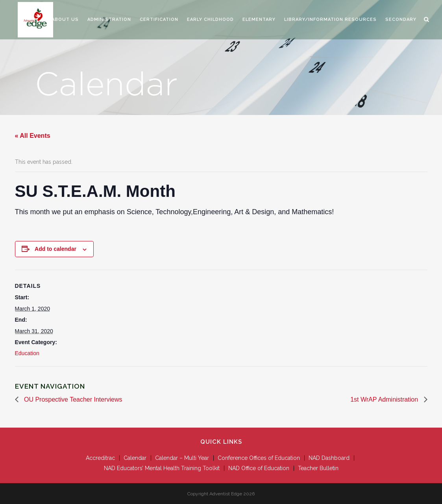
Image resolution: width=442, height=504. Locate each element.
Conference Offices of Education (259, 458)
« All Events (33, 136)
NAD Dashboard (329, 458)
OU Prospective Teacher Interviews (72, 399)
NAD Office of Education (259, 468)
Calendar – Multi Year (182, 458)
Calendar (135, 458)
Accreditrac (100, 458)
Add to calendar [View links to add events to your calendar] (55, 249)
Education (27, 353)
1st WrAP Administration (385, 399)
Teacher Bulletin (318, 468)
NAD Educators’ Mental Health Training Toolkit (162, 468)
